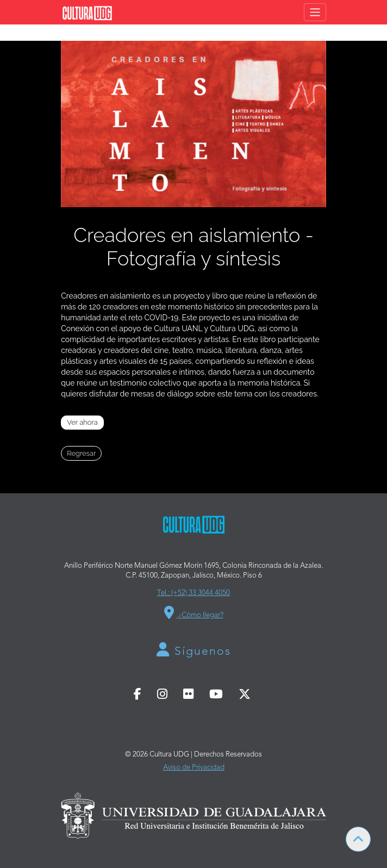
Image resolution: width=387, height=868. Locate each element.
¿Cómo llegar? (194, 612)
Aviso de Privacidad (194, 768)
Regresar (81, 453)
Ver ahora (82, 422)
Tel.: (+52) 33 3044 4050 (193, 593)
